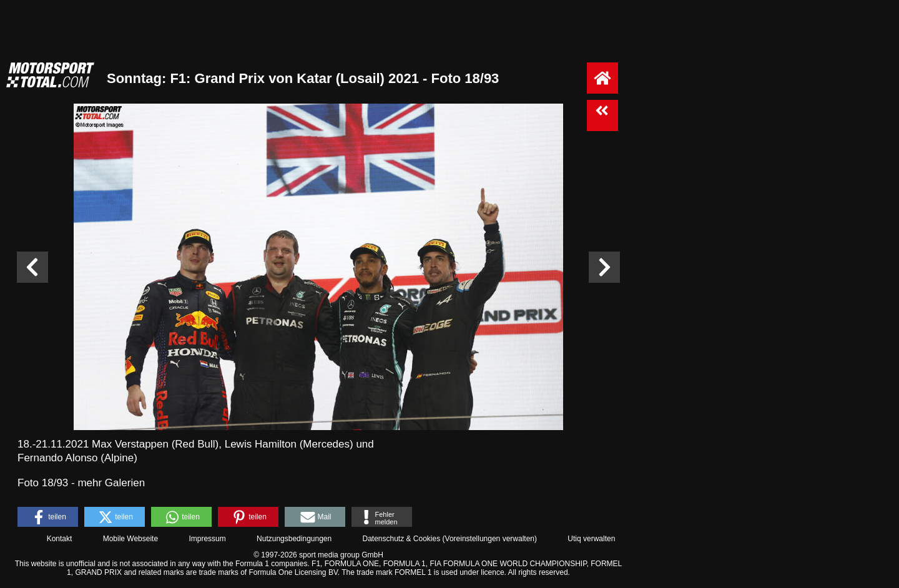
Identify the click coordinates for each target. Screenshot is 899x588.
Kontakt (60, 539)
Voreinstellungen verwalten (490, 539)
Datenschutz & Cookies (401, 539)
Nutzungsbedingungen (294, 539)
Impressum (207, 539)
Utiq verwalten (591, 539)
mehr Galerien (111, 483)
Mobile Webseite (131, 539)
